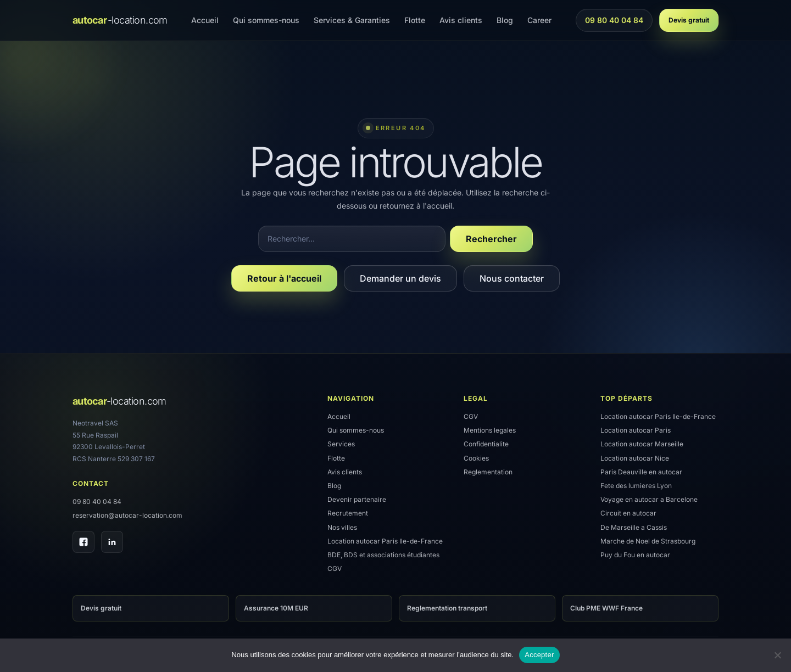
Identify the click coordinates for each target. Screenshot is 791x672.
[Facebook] (83, 542)
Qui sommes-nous (266, 20)
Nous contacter (512, 278)
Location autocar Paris (636, 430)
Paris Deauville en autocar (641, 472)
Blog (505, 20)
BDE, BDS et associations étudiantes (383, 555)
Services (341, 444)
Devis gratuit (689, 20)
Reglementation (488, 472)
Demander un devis (400, 278)
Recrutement (348, 513)
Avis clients (461, 20)
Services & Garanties (352, 20)
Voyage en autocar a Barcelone (649, 499)
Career (539, 20)
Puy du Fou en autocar (635, 555)
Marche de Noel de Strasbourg (648, 541)
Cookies (476, 458)
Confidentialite (486, 444)
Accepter (539, 655)
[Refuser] (777, 655)
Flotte (415, 20)
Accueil (205, 20)
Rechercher (491, 239)
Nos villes (342, 527)
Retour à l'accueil (284, 278)
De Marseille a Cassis (634, 527)
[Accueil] (120, 21)
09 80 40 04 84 (614, 23)
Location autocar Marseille (642, 444)
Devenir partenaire (357, 499)
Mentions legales (490, 430)
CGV (335, 569)
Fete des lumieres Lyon (636, 486)
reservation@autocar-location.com (127, 515)
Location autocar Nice (635, 458)
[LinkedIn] (112, 542)
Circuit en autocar (628, 513)
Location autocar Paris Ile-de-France (385, 541)
